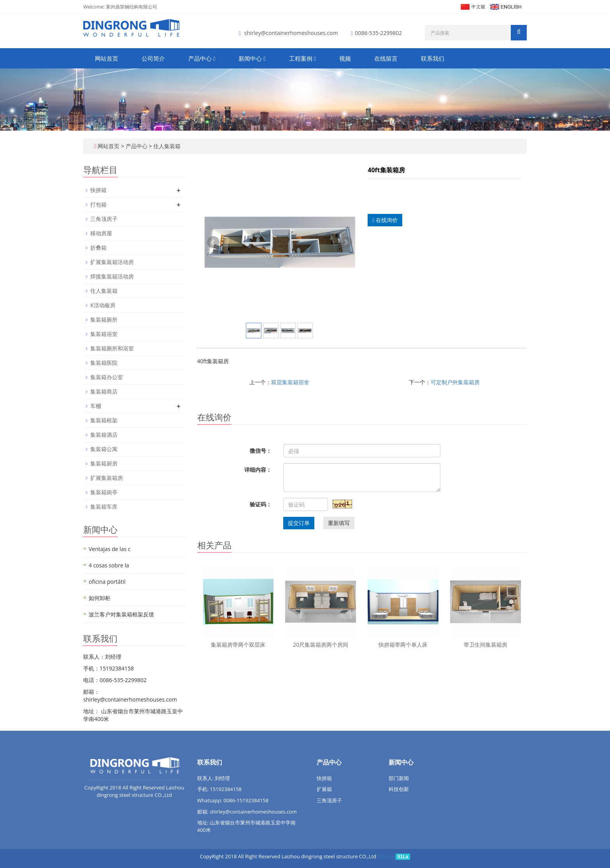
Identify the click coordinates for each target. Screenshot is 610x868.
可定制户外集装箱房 (455, 382)
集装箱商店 (104, 391)
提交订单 (299, 523)
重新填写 (339, 523)
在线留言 (386, 58)
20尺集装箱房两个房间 (321, 645)
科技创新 (399, 789)
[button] (214, 58)
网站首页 (107, 58)
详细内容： (258, 470)
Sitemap (386, 856)
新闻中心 (252, 58)
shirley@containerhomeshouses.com (291, 33)
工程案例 (302, 58)
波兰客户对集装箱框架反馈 (121, 614)
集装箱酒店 (104, 435)
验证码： (261, 504)
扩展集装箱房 (107, 478)
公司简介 (153, 58)
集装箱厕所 (104, 319)
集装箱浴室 (104, 334)
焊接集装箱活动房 (112, 276)
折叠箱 (98, 248)
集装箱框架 (104, 420)
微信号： (261, 451)
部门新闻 (399, 778)
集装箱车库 (104, 507)
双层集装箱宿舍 (290, 382)
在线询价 (385, 220)
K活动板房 (103, 305)
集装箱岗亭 (104, 492)
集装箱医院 (104, 363)
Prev (213, 242)
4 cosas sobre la (109, 565)
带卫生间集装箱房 (486, 645)
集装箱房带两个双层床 (238, 645)
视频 (345, 58)
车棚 (96, 406)
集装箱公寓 (104, 449)
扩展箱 (324, 789)
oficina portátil (107, 582)
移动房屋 (101, 233)
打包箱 (98, 204)
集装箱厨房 (104, 463)
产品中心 (202, 58)
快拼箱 (98, 190)
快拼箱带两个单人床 (403, 645)
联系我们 (433, 58)
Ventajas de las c (110, 549)
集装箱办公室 (107, 377)
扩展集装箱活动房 (112, 262)
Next (346, 242)
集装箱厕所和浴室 (112, 348)
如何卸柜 (100, 598)
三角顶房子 (104, 219)
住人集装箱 (166, 146)
